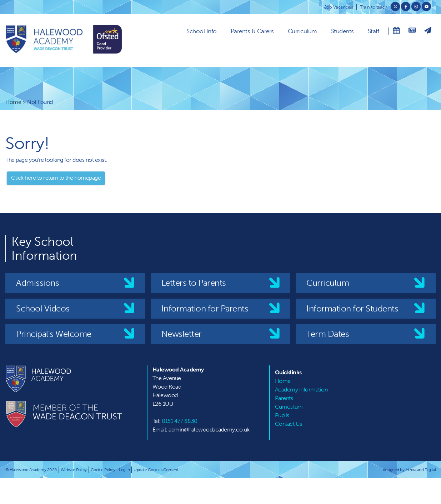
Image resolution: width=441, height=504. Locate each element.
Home (13, 102)
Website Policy (74, 470)
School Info (202, 31)
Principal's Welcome (54, 334)
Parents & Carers (252, 31)
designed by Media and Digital (409, 470)
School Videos (43, 308)
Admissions (37, 283)
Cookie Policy (103, 470)
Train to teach (374, 7)
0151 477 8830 (180, 421)
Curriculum (302, 31)
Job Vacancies (339, 7)
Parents (284, 398)
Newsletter (182, 334)
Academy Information (301, 390)
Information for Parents (205, 308)
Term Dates (328, 334)
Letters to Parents (194, 283)
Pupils (282, 415)
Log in (124, 470)
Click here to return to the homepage (56, 178)
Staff (374, 31)
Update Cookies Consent (156, 470)
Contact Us (289, 424)
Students (342, 31)
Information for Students (352, 308)
